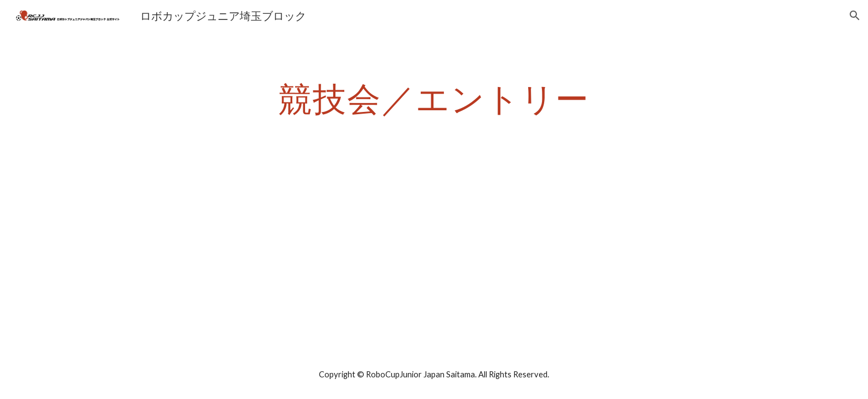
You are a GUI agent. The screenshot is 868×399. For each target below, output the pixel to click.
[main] (434, 98)
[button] (855, 16)
